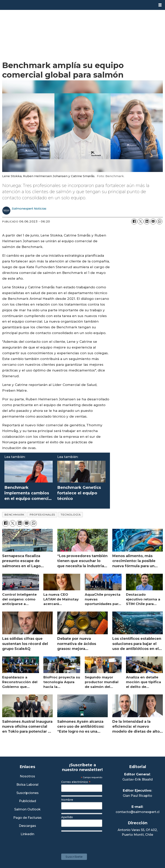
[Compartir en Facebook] (134, 221)
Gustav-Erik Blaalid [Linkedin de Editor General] (138, 779)
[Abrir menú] (160, 5)
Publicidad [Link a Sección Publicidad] (28, 801)
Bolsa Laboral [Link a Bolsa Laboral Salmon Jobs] (27, 785)
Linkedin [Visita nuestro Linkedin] (27, 834)
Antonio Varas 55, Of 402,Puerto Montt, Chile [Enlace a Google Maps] (138, 832)
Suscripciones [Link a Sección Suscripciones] (28, 793)
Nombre (67, 800)
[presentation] (91, 841)
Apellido (67, 817)
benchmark (14, 515)
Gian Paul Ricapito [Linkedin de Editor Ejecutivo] (137, 796)
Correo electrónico (76, 782)
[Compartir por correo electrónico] (153, 221)
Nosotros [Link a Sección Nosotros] (27, 776)
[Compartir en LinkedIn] (147, 221)
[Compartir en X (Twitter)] (140, 221)
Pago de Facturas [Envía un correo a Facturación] (27, 818)
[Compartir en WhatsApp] (159, 221)
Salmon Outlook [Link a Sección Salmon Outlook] (27, 810)
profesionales (42, 515)
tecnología (71, 515)
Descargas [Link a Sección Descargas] (27, 826)
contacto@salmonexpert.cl (138, 812)
